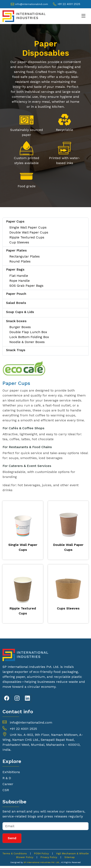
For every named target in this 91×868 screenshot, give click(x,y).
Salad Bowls (16, 303)
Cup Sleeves (19, 242)
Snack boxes (16, 321)
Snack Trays (16, 350)
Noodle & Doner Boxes (27, 342)
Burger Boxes (20, 327)
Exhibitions (11, 772)
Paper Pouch (16, 294)
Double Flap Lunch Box (28, 332)
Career (8, 784)
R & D (7, 778)
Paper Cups (15, 221)
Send (12, 838)
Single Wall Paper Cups (28, 227)
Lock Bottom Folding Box (29, 337)
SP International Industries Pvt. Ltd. (42, 862)
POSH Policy (41, 853)
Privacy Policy (49, 857)
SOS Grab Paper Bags (26, 286)
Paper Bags (15, 269)
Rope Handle (20, 281)
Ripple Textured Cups (27, 237)
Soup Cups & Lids (20, 312)
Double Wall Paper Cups (29, 232)
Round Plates (20, 261)
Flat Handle (19, 276)
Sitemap (70, 857)
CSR (6, 790)
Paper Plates (16, 250)
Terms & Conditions (15, 853)
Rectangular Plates (25, 256)
